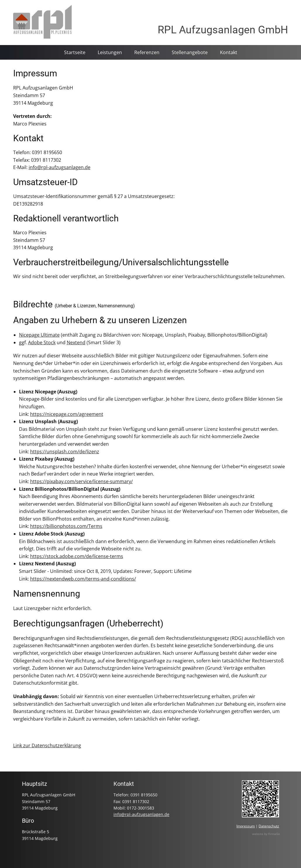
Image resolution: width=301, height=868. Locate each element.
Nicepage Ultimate (39, 335)
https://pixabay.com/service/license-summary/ (81, 481)
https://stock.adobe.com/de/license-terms (77, 556)
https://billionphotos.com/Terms (66, 526)
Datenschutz (269, 826)
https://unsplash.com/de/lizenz (65, 452)
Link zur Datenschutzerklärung (47, 745)
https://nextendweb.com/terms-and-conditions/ (83, 579)
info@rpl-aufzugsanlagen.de (60, 167)
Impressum (35, 73)
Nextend (76, 342)
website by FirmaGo (266, 834)
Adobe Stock (42, 342)
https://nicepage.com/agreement (67, 414)
